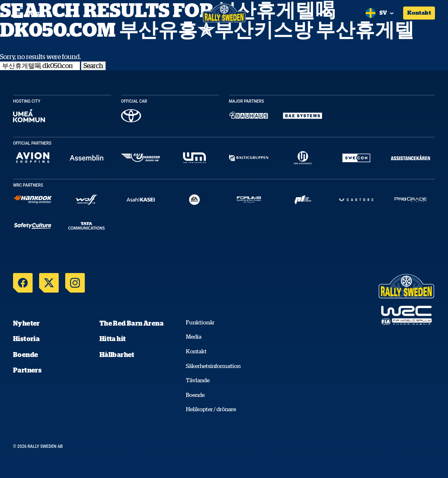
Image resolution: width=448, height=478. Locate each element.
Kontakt (419, 13)
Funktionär (200, 322)
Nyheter (26, 323)
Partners (27, 370)
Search (93, 66)
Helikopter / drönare (211, 409)
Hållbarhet (117, 355)
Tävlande (198, 380)
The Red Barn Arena (131, 323)
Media (194, 337)
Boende (25, 355)
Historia (26, 339)
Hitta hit (113, 339)
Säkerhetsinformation (213, 366)
